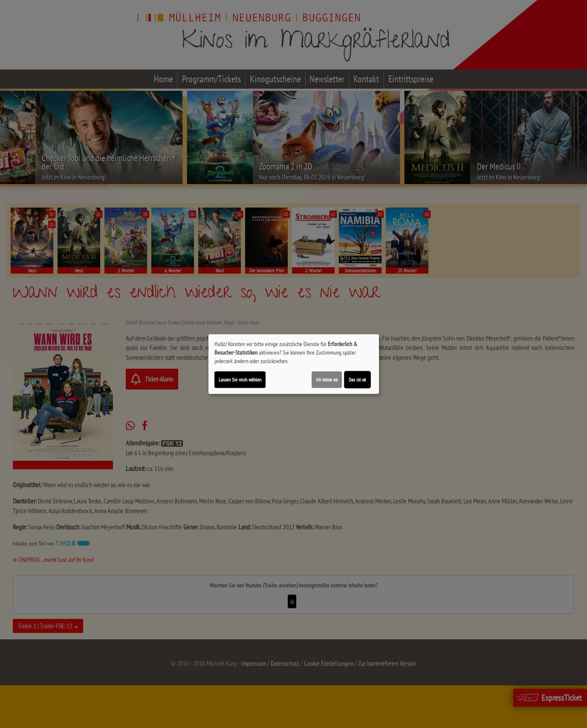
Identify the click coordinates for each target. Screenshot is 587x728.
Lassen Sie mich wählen (240, 380)
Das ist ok (357, 380)
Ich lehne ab (327, 380)
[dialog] (294, 364)
